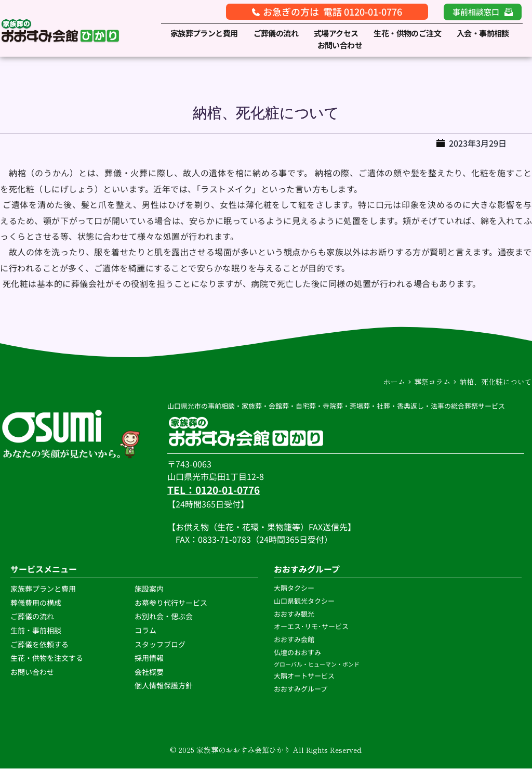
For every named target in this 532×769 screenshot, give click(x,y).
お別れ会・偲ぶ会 (164, 617)
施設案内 (149, 589)
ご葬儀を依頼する (39, 644)
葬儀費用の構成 (36, 603)
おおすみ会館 (294, 640)
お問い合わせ (32, 672)
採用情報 (149, 658)
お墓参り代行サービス (171, 603)
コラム (145, 631)
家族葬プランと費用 (43, 589)
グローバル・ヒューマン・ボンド (317, 664)
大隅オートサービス (304, 676)
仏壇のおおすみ (297, 652)
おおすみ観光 (294, 614)
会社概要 (149, 672)
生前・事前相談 (37, 631)
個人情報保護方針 (164, 686)
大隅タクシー (294, 588)
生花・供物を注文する (48, 658)
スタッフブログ (161, 644)
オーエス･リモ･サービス (312, 627)
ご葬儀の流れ (33, 617)
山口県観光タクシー (304, 601)
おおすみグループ (301, 689)
